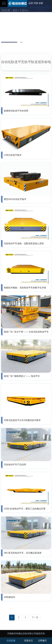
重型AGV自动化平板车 (15, 199)
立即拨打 (42, 641)
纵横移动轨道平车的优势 (16, 111)
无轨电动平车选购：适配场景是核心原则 (24, 243)
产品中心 (24, 10)
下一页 (35, 617)
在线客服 (11, 641)
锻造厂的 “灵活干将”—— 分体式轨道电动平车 (26, 332)
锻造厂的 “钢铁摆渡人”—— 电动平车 (22, 376)
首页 (15, 10)
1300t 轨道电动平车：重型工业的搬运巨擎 (25, 509)
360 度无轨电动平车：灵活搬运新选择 (23, 553)
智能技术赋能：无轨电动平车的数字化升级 (25, 288)
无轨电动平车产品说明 (15, 465)
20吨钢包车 (10, 597)
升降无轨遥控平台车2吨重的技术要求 (22, 420)
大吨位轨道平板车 (13, 155)
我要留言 (29, 641)
